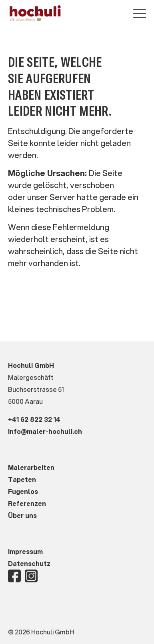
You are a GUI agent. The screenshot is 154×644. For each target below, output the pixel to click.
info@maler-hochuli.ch (45, 431)
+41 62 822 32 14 (34, 419)
